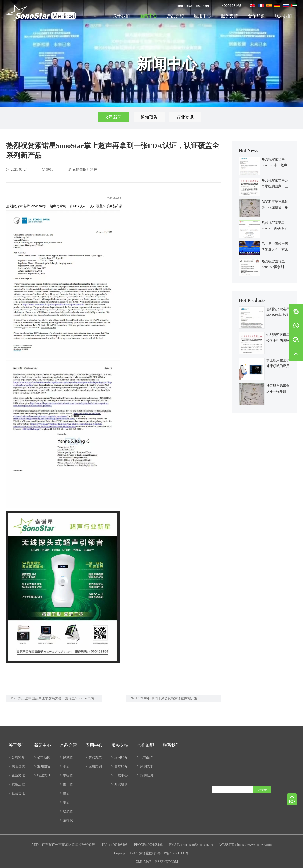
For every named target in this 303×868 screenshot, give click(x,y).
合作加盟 (256, 16)
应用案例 (94, 766)
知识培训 (119, 784)
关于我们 (121, 16)
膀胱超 (66, 811)
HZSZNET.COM (167, 862)
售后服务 (119, 766)
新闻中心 (148, 16)
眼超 (65, 802)
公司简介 (17, 757)
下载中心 (119, 775)
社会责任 (17, 793)
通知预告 (149, 117)
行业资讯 (185, 117)
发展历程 (17, 784)
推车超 (66, 784)
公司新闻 (113, 117)
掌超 (65, 766)
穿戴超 (66, 757)
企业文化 (17, 775)
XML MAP (143, 862)
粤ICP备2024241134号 (173, 853)
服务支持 (229, 16)
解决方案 (94, 757)
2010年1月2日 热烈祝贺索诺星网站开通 (169, 698)
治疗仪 (66, 820)
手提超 (66, 775)
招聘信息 (145, 775)
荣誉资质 (17, 766)
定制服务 (119, 757)
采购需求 (145, 766)
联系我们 (283, 16)
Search (262, 790)
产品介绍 (175, 16)
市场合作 (145, 757)
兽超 (65, 793)
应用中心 (202, 16)
